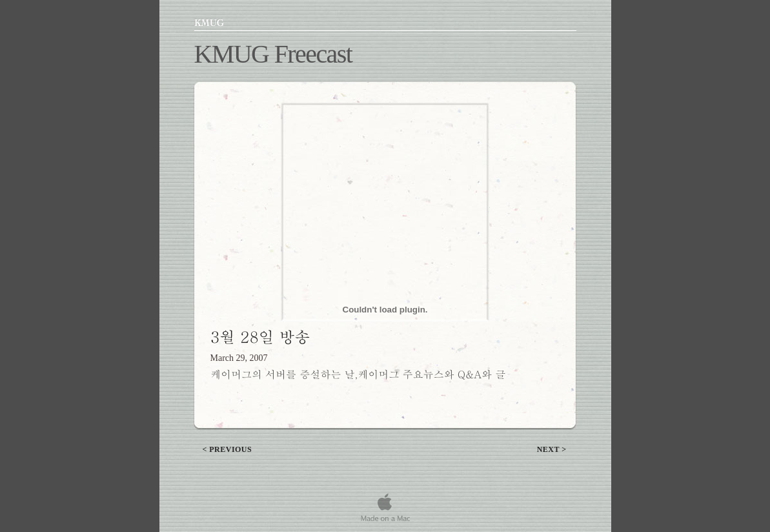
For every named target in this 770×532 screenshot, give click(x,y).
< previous (228, 449)
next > (552, 449)
